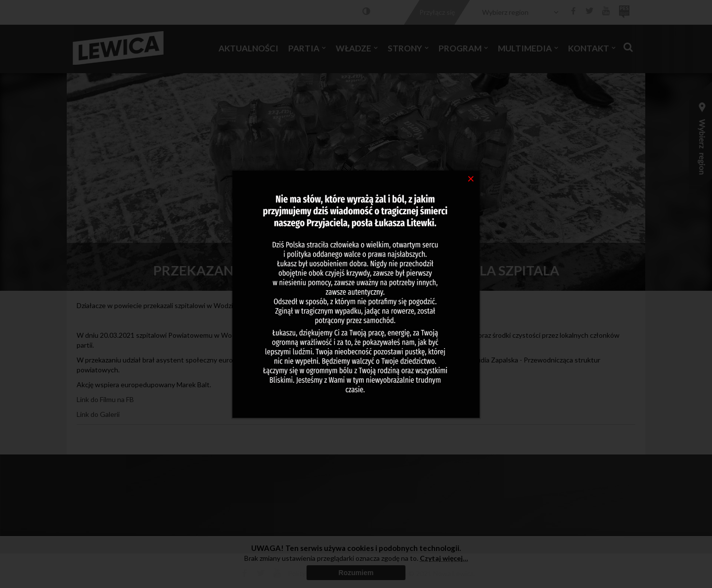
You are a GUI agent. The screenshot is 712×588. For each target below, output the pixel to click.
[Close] (471, 178)
